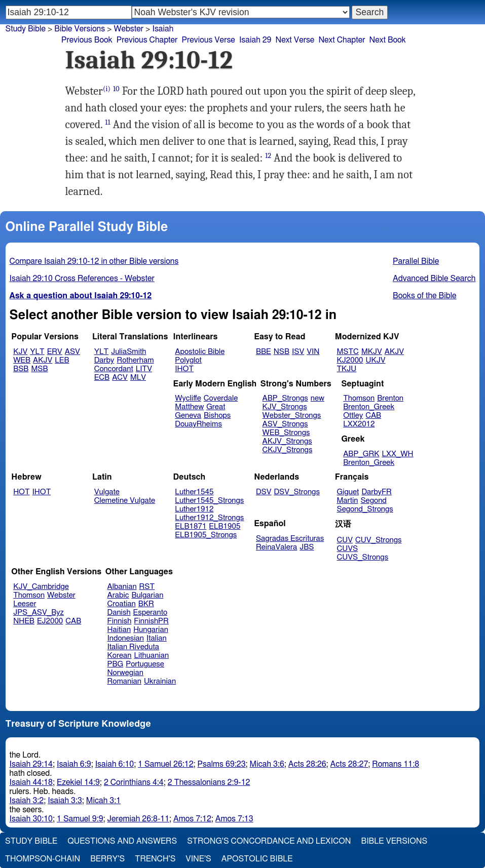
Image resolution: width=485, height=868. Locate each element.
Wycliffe (188, 398)
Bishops (217, 416)
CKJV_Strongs (288, 450)
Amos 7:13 (234, 819)
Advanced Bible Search (434, 279)
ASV (72, 352)
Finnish (120, 621)
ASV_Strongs (285, 424)
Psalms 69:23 (222, 764)
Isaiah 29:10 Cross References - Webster (82, 279)
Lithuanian (151, 656)
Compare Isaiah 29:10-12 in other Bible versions (94, 261)
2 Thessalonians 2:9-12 (209, 782)
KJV (20, 352)
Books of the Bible (425, 296)
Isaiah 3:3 (65, 801)
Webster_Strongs (292, 416)
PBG (116, 664)
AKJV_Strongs (287, 441)
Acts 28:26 (307, 764)
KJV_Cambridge (41, 587)
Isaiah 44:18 (31, 782)
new (318, 398)
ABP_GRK (361, 454)
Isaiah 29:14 (31, 764)
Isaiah (163, 29)
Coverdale (221, 398)
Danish (119, 613)
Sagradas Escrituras (290, 539)
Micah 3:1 (103, 801)
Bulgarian (147, 595)
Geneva (188, 416)
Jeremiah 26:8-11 (138, 819)
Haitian (119, 630)
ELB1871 (191, 526)
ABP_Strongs (285, 398)
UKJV (376, 360)
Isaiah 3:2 (27, 801)
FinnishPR (151, 621)
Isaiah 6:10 (115, 764)
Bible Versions (80, 29)
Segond (373, 501)
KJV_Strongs (285, 407)
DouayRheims (198, 424)
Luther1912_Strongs (209, 518)
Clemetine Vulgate (125, 501)
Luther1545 (194, 492)
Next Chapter (342, 40)
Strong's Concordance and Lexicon (269, 841)
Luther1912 (194, 509)
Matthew (189, 407)
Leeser (25, 604)
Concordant (114, 369)
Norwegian (125, 673)
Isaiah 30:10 (31, 819)
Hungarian (151, 630)
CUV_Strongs (378, 540)
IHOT (184, 369)
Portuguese (145, 664)
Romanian (124, 681)
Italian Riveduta (133, 647)
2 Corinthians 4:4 (134, 782)
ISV (298, 352)
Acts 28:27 (349, 764)
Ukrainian (160, 681)
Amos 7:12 (192, 819)
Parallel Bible (416, 261)
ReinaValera (276, 547)
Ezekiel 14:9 (78, 782)
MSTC (348, 352)
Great (216, 407)
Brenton (390, 398)
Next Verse (295, 40)
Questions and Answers (122, 841)
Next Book (388, 40)
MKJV (372, 352)
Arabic (118, 595)
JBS (307, 547)
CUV (345, 540)
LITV (144, 369)
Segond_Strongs (365, 509)
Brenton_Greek (369, 407)
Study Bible (26, 29)
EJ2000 (50, 621)
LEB (62, 360)
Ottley (353, 416)
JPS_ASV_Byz (39, 613)
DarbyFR (377, 492)
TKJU (347, 369)
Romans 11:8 (396, 764)
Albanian (122, 587)
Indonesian (126, 638)
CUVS (348, 549)
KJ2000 (350, 360)
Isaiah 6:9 (74, 764)
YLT (37, 352)
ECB (102, 378)
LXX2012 (359, 424)
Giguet (348, 492)
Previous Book (87, 40)
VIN (313, 352)
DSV (264, 492)
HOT (21, 492)
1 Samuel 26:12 (165, 764)
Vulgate (107, 492)
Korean (120, 656)
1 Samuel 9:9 (80, 819)
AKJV (43, 360)
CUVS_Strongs (363, 557)
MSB (39, 369)
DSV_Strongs (297, 492)
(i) (107, 89)
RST (147, 587)
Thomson (359, 398)
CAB (373, 416)
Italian (157, 638)
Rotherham (135, 360)
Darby (104, 360)
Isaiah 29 (255, 40)
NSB (282, 352)
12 (268, 156)
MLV (138, 378)
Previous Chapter (147, 40)
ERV (55, 352)
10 (116, 89)
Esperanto (151, 613)
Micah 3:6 (267, 764)
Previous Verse (208, 40)
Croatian (122, 604)
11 (107, 122)
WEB (22, 360)
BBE (264, 352)
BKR (146, 604)
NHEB (24, 621)
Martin (348, 501)
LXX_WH (397, 454)
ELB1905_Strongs (206, 535)
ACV (120, 378)
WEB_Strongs (286, 433)
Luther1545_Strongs (209, 501)
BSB (21, 369)
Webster (61, 595)
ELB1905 (225, 526)
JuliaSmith (128, 352)
